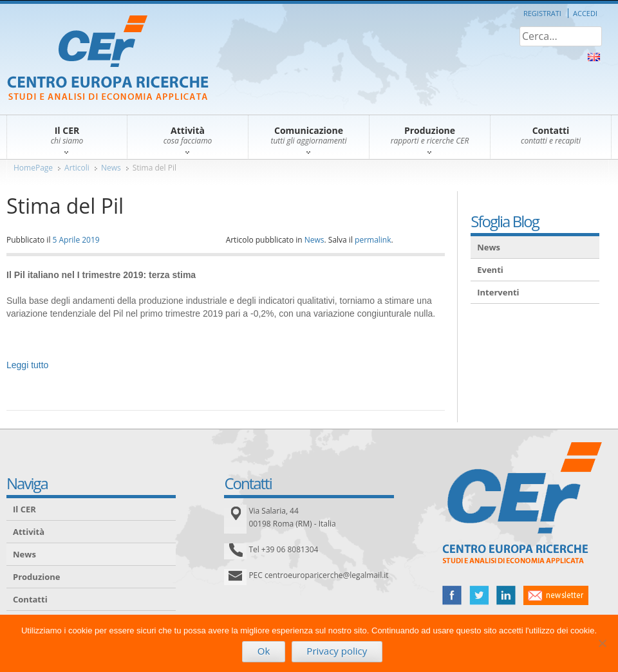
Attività (29, 532)
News (111, 168)
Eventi (490, 270)
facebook (452, 595)
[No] (602, 643)
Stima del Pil (154, 168)
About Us (594, 57)
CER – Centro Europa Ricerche (108, 59)
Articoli (77, 168)
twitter (479, 595)
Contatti (30, 599)
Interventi (498, 292)
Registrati (542, 13)
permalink (373, 240)
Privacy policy (337, 651)
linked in (506, 595)
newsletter (556, 595)
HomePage (33, 168)
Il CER (24, 509)
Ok (264, 651)
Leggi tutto (27, 365)
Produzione (36, 577)
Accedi (585, 13)
